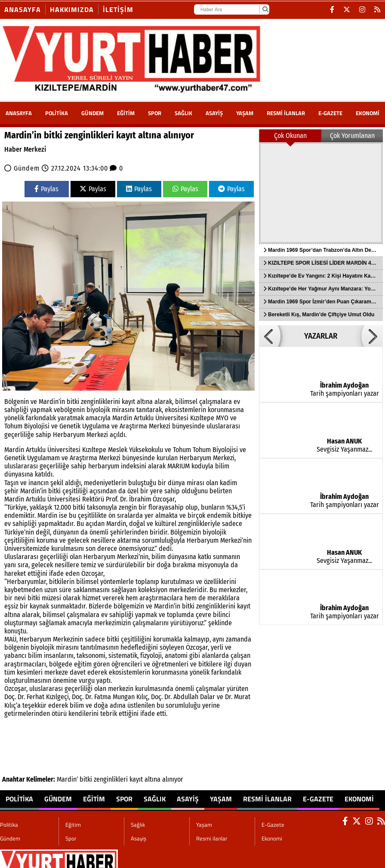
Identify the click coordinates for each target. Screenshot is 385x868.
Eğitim (126, 113)
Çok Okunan (290, 136)
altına (152, 779)
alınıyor (173, 779)
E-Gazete (330, 113)
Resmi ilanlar (286, 113)
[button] (270, 336)
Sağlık (183, 113)
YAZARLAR (321, 336)
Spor (155, 113)
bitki (86, 779)
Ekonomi (368, 113)
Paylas (46, 189)
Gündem (92, 113)
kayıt (136, 779)
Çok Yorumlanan (352, 136)
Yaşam (245, 113)
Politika (57, 113)
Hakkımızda (72, 9)
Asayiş (214, 113)
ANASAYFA (19, 113)
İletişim (118, 9)
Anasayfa (23, 9)
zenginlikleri (111, 779)
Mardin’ (67, 779)
